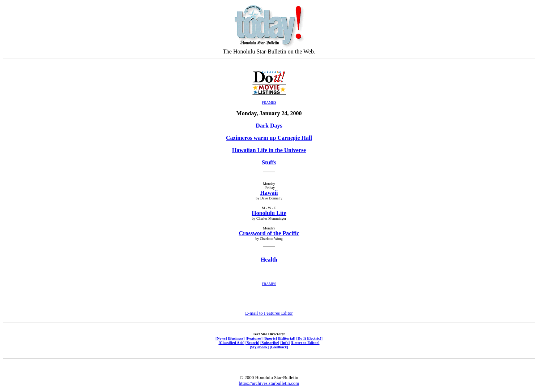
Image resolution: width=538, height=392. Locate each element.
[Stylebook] (259, 347)
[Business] (236, 338)
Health (269, 260)
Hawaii (269, 193)
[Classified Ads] (231, 343)
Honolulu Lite (269, 213)
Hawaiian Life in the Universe (269, 150)
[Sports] (270, 338)
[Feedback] (279, 347)
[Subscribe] (270, 343)
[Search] (253, 343)
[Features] (254, 338)
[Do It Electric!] (309, 338)
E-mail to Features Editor (269, 313)
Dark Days (269, 126)
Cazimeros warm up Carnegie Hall (269, 138)
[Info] (285, 343)
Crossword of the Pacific (269, 233)
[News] (221, 338)
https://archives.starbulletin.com (269, 383)
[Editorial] (286, 338)
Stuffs (269, 162)
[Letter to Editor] (305, 343)
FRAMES (269, 102)
